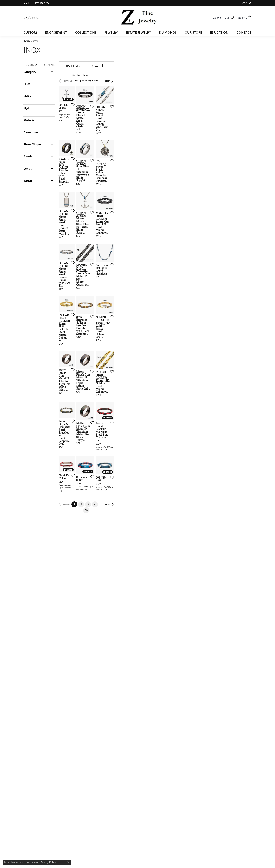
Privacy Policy (48, 862)
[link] (37, 3)
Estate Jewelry (139, 32)
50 (170, 732)
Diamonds (168, 32)
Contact (244, 32)
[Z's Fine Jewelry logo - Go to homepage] (138, 18)
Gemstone (31, 132)
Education (219, 32)
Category (30, 72)
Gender (29, 156)
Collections (86, 32)
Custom (30, 32)
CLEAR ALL (49, 65)
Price (27, 84)
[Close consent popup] (68, 862)
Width (28, 181)
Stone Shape (32, 144)
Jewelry (111, 32)
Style (27, 108)
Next (245, 81)
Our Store (193, 32)
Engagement (56, 32)
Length (28, 169)
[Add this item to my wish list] (119, 152)
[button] (246, 3)
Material (29, 120)
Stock (27, 96)
